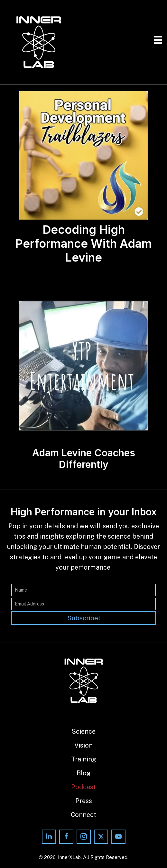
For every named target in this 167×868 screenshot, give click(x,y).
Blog (84, 773)
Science (83, 731)
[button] (83, 618)
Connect (83, 815)
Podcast (83, 787)
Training (84, 759)
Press (84, 801)
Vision (83, 745)
